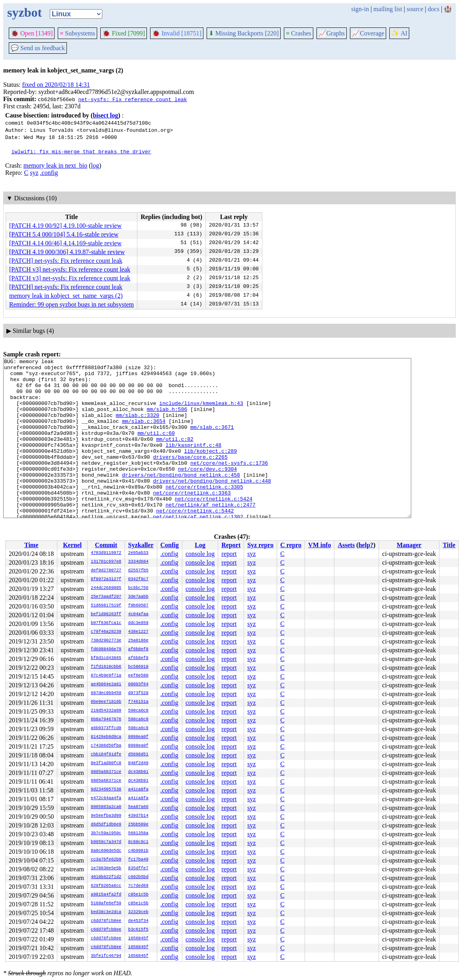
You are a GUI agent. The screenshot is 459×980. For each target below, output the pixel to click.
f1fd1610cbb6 (106, 667)
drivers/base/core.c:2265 (190, 477)
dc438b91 (138, 772)
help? (366, 545)
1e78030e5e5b (106, 869)
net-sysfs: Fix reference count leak (132, 99)
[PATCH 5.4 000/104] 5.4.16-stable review (64, 234)
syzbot (24, 12)
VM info (319, 545)
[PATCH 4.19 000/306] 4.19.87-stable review (67, 252)
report (229, 554)
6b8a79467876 (106, 720)
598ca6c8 (138, 711)
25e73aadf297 (106, 597)
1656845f (138, 939)
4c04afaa (138, 614)
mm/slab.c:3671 (212, 441)
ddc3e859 (138, 623)
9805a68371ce (106, 772)
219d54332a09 (106, 711)
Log (200, 545)
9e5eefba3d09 (106, 816)
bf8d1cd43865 (106, 658)
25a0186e (138, 641)
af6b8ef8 (138, 649)
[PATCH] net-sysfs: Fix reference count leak (66, 261)
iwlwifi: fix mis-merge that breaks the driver (81, 151)
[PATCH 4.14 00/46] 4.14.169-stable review (65, 243)
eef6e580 (138, 676)
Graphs (332, 33)
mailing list (388, 9)
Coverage (368, 33)
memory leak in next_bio (55, 165)
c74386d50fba (106, 746)
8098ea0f (138, 737)
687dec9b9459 (106, 693)
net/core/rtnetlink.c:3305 (204, 513)
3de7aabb (138, 597)
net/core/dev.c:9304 (207, 491)
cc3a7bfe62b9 (106, 860)
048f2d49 (138, 763)
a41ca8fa (138, 790)
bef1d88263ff (106, 614)
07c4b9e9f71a (106, 676)
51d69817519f (106, 606)
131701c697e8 (106, 562)
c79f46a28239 (106, 632)
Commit (106, 545)
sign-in (360, 9)
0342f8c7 (138, 579)
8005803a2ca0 (106, 807)
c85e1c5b (138, 895)
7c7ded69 (138, 886)
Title (449, 545)
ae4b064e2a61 (106, 685)
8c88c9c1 (138, 842)
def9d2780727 (106, 571)
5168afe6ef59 (106, 904)
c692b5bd (138, 877)
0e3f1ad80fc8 (106, 763)
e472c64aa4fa (106, 798)
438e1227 (138, 632)
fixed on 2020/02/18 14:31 (56, 85)
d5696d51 (138, 755)
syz (34, 173)
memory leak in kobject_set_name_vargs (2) (66, 296)
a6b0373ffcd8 (106, 728)
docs (433, 9)
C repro (291, 545)
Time (31, 545)
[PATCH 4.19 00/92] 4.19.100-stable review (65, 226)
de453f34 (138, 921)
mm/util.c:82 (175, 456)
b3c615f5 (138, 930)
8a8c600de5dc (106, 851)
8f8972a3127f (106, 579)
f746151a (138, 702)
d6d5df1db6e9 (106, 825)
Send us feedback (38, 48)
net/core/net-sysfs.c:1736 (229, 484)
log (95, 165)
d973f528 (138, 693)
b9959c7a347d (106, 842)
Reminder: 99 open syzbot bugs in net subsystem (71, 304)
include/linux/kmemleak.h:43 (201, 413)
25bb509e (138, 825)
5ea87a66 (138, 807)
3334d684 (138, 562)
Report (231, 545)
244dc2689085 (106, 588)
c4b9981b (138, 851)
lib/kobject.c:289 (210, 470)
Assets (346, 545)
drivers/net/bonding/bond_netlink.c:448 (212, 506)
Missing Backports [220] (244, 33)
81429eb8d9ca (106, 737)
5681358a (138, 833)
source (415, 9)
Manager (409, 545)
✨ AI (399, 33)
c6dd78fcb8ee (106, 921)
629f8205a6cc (106, 886)
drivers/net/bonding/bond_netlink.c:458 (181, 499)
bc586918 (138, 667)
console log (200, 554)
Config (170, 545)
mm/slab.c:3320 (138, 427)
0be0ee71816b (106, 702)
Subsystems (77, 33)
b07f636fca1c (106, 623)
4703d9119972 (106, 553)
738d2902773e (106, 641)
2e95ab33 (138, 553)
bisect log (105, 115)
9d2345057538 (106, 790)
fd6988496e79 (106, 649)
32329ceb (138, 912)
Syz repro (260, 545)
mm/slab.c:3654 (144, 434)
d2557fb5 (138, 571)
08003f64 (138, 685)
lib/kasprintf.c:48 (193, 463)
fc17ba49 (138, 860)
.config (49, 173)
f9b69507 (138, 606)
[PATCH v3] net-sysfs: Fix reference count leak (70, 269)
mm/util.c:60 (156, 448)
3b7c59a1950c (106, 833)
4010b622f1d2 (106, 877)
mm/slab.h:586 (167, 420)
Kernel (72, 545)
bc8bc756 (138, 588)
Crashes (299, 33)
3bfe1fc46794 (106, 956)
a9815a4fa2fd (106, 895)
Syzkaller (141, 545)
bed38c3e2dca (106, 912)
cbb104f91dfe (106, 755)
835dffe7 (138, 869)
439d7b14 (138, 816)
